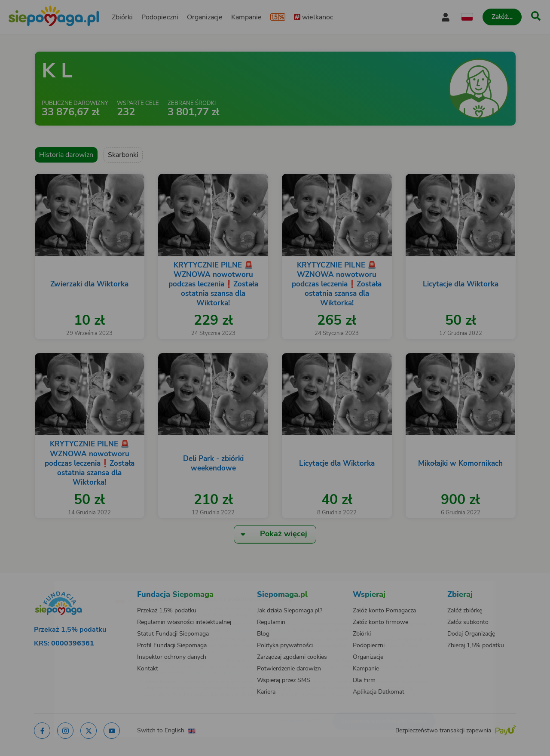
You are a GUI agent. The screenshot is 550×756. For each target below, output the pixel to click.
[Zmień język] (86, 586)
